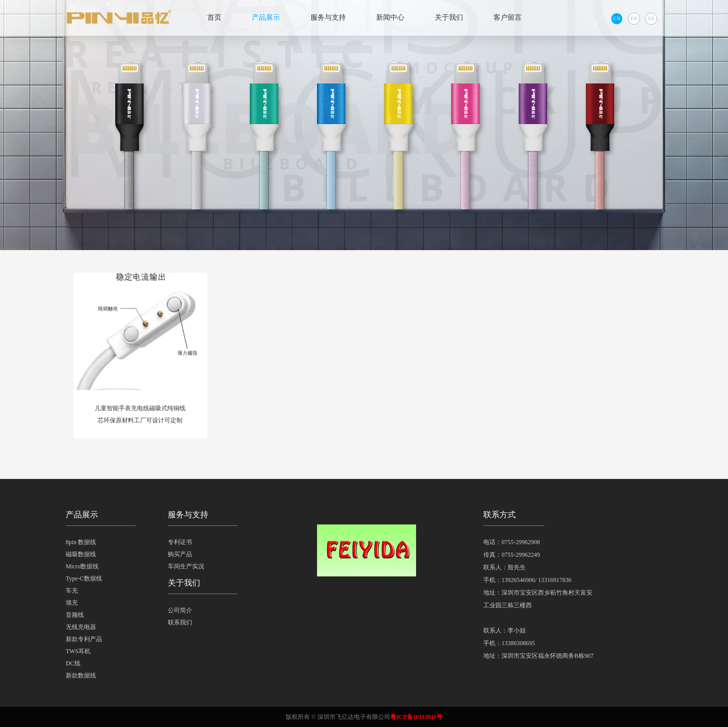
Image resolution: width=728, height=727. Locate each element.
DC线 (73, 663)
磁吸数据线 (81, 554)
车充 (72, 591)
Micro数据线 (82, 566)
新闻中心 (390, 17)
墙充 (72, 603)
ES (651, 18)
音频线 (75, 615)
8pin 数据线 (81, 542)
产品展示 (266, 17)
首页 (214, 17)
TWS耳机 (78, 651)
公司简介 (180, 610)
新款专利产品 (84, 639)
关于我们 (449, 17)
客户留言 (508, 17)
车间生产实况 (186, 566)
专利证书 (180, 542)
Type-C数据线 (84, 578)
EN (634, 18)
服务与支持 (328, 17)
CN (617, 18)
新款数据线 (81, 675)
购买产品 (180, 554)
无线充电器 (81, 627)
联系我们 (180, 622)
